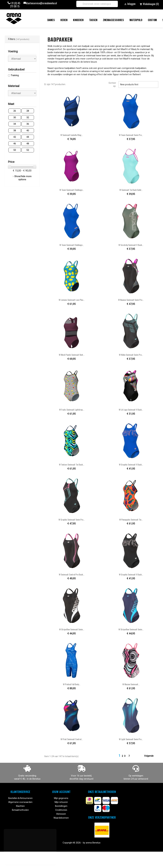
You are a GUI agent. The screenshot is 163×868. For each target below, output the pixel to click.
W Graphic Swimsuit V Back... (131, 464)
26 (15, 111)
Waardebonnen (61, 818)
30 (15, 118)
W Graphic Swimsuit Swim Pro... (72, 519)
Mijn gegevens (61, 798)
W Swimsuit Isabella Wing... (72, 135)
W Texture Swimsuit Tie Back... (72, 464)
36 (28, 124)
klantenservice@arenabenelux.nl (41, 3)
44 (28, 137)
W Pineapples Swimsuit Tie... (131, 519)
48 (28, 144)
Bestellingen (61, 806)
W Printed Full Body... (72, 684)
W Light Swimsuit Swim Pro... (131, 739)
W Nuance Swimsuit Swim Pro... (131, 300)
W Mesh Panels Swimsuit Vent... (72, 355)
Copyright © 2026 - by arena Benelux (81, 843)
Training (15, 75)
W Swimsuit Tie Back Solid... (131, 190)
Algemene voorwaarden (20, 802)
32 (28, 118)
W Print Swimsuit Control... (72, 739)
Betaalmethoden (20, 810)
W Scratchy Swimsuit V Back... (131, 245)
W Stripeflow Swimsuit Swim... (72, 629)
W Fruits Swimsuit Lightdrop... (72, 410)
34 (15, 124)
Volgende (151, 756)
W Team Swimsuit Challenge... (72, 190)
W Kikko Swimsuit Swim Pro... (131, 355)
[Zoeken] (97, 4)
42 (15, 137)
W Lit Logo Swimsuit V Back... (131, 410)
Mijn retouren (61, 802)
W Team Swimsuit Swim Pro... (131, 135)
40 (28, 131)
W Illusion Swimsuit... (131, 684)
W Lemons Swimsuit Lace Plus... (72, 300)
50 (15, 150)
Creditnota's (61, 810)
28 (28, 111)
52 (28, 150)
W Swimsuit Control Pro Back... (72, 574)
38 (15, 131)
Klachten (20, 806)
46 (15, 144)
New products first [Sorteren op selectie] (138, 84)
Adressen (61, 814)
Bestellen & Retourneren (20, 798)
